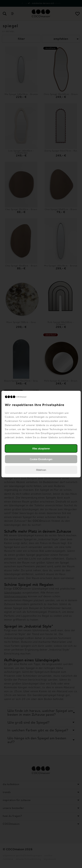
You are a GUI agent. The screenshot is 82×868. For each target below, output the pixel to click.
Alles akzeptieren (41, 448)
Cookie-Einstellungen (41, 459)
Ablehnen (41, 470)
